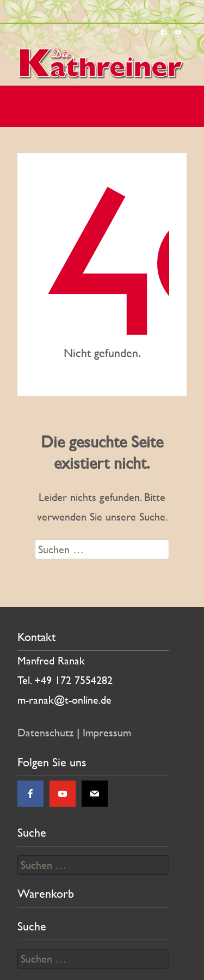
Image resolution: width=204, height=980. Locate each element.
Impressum (107, 733)
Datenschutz (45, 733)
